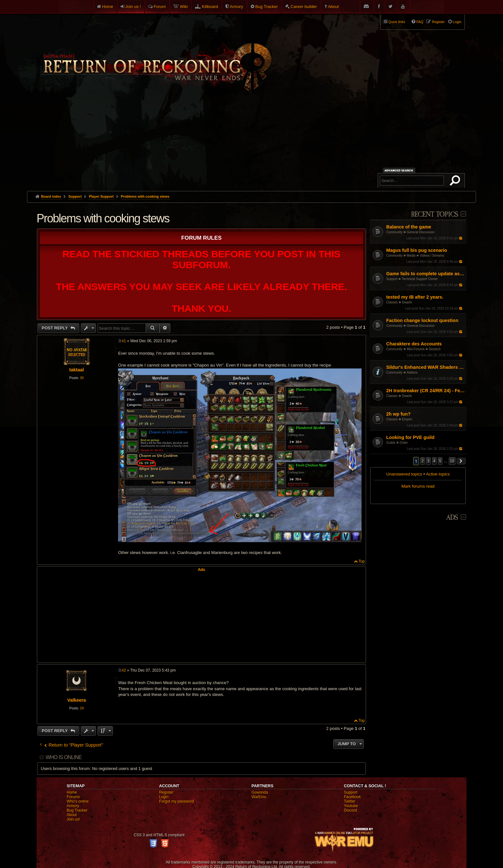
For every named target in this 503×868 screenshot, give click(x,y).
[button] (461, 461)
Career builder (304, 7)
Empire (407, 419)
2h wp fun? (398, 414)
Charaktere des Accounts (414, 344)
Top (362, 561)
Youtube (351, 806)
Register (166, 792)
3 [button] (428, 461)
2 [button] (423, 461)
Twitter (350, 801)
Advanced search (400, 170)
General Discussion (421, 232)
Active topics (438, 474)
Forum (160, 7)
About (333, 7)
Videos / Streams (432, 256)
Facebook (352, 797)
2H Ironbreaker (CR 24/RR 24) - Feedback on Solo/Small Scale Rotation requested (426, 391)
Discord (350, 810)
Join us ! (133, 7)
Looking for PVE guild (410, 437)
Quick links (397, 22)
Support (392, 279)
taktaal (77, 370)
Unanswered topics (404, 474)
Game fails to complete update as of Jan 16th (426, 274)
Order (404, 443)
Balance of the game (409, 227)
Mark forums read (418, 486)
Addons (412, 372)
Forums (73, 797)
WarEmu (259, 797)
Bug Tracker (267, 7)
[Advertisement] (251, 143)
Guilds (391, 443)
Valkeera (76, 700)
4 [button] (435, 461)
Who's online (78, 801)
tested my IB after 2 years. (415, 297)
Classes (392, 302)
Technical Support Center (420, 279)
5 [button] (440, 461)
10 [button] (452, 461)
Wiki (184, 7)
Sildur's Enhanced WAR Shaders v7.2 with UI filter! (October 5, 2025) (426, 367)
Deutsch (435, 349)
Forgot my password (177, 801)
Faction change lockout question (422, 320)
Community (394, 232)
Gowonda (260, 792)
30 (82, 378)
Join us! (73, 819)
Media (411, 256)
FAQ (420, 22)
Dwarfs (407, 302)
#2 (124, 670)
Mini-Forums (416, 349)
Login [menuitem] (457, 22)
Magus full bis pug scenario (417, 250)
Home (108, 7)
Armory (236, 7)
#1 (124, 341)
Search (456, 182)
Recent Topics (435, 215)
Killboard (210, 7)
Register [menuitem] (438, 22)
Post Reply (55, 328)
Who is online (64, 757)
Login (164, 797)
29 (82, 708)
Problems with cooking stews (145, 196)
